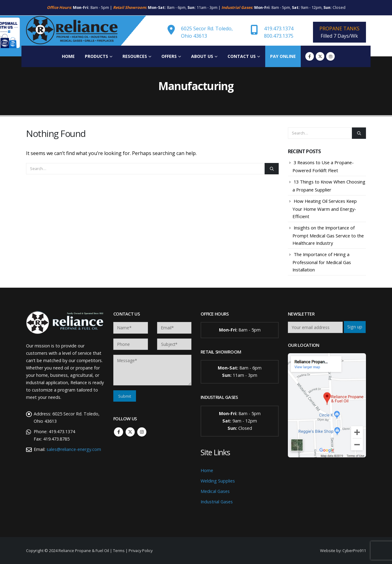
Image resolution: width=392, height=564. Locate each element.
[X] (320, 56)
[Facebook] (310, 56)
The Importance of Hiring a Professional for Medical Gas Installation (322, 262)
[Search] (272, 168)
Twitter (130, 432)
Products (96, 56)
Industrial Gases (217, 502)
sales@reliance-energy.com (74, 449)
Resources (135, 56)
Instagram (142, 432)
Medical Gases (215, 491)
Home (68, 56)
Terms (119, 551)
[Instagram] (330, 56)
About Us (202, 56)
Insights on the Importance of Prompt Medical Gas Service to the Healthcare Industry (328, 235)
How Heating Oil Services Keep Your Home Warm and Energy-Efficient (325, 209)
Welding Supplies (218, 481)
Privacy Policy (141, 551)
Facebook (119, 432)
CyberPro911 (354, 551)
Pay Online (283, 56)
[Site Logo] (72, 31)
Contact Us (242, 56)
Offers (169, 56)
